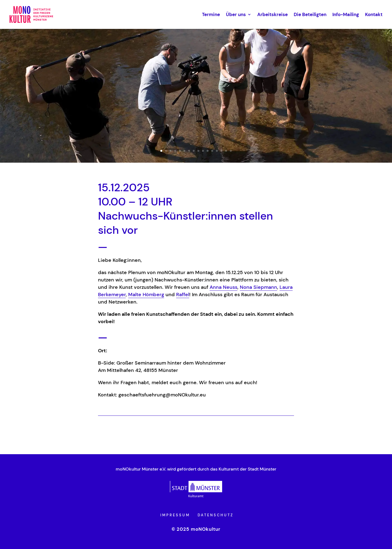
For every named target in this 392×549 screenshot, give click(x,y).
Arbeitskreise (272, 14)
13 (217, 151)
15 (226, 151)
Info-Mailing (346, 14)
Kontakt (374, 14)
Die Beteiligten (310, 14)
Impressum (175, 515)
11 (208, 151)
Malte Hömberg (146, 295)
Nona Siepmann (258, 287)
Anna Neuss (223, 287)
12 (212, 151)
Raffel (183, 295)
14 (221, 151)
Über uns (236, 14)
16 (231, 151)
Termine (211, 14)
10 (203, 151)
